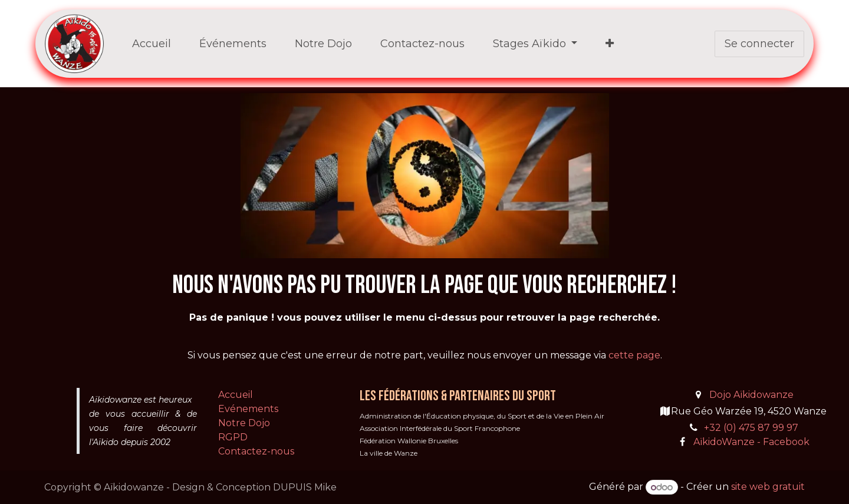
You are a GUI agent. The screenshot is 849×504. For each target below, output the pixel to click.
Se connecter (759, 44)
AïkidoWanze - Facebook (751, 442)
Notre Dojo (244, 423)
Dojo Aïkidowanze (751, 395)
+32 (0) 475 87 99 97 (751, 428)
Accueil (236, 395)
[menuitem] (152, 44)
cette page (634, 355)
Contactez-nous (256, 451)
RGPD (233, 437)
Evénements (248, 409)
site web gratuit (768, 487)
